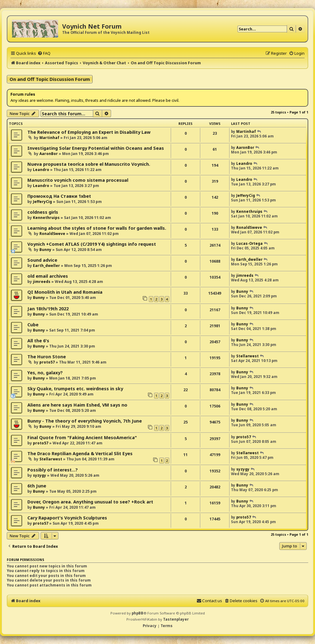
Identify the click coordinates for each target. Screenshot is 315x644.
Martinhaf (49, 138)
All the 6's (38, 341)
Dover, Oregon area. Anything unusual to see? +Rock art (90, 502)
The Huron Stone (47, 357)
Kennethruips (46, 218)
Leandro (41, 170)
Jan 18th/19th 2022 (48, 309)
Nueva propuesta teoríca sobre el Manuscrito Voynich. (89, 164)
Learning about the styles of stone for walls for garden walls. (97, 228)
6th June (37, 486)
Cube (33, 325)
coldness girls (43, 212)
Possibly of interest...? (53, 470)
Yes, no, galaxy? (45, 373)
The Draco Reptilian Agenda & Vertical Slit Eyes (80, 453)
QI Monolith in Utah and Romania (65, 292)
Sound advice (42, 260)
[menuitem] (44, 53)
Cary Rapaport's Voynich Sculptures (67, 518)
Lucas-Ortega (249, 243)
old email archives (48, 276)
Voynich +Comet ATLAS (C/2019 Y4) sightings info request (92, 244)
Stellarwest (247, 356)
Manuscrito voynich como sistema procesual (78, 180)
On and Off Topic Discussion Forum (50, 79)
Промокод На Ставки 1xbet (59, 196)
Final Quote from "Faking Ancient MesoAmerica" (82, 437)
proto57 (47, 362)
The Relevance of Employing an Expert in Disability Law (89, 132)
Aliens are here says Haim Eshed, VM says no (77, 405)
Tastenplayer (176, 619)
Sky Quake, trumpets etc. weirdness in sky (75, 389)
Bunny (45, 250)
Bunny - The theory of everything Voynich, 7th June (85, 421)
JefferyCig (42, 202)
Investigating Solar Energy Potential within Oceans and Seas (96, 148)
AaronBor (49, 154)
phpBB (138, 613)
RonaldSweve (52, 234)
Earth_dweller (46, 266)
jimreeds (42, 282)
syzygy (40, 475)
